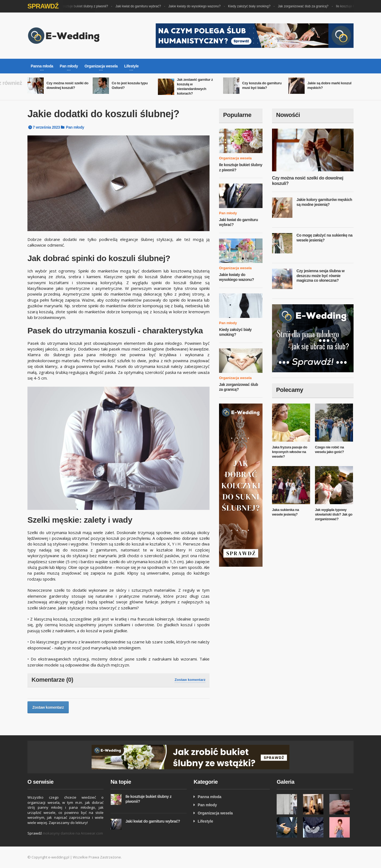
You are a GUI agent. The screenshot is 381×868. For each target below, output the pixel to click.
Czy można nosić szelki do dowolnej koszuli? (67, 85)
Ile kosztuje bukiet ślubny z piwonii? (84, 6)
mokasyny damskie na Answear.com (73, 833)
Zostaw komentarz (190, 680)
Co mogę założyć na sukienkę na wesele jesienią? (324, 238)
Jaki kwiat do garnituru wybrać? (140, 6)
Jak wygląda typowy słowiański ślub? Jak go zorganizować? (334, 514)
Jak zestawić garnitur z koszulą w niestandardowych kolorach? (195, 86)
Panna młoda (209, 797)
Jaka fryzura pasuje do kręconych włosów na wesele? (290, 452)
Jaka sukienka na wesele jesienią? (285, 512)
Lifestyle (205, 821)
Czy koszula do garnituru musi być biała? (262, 85)
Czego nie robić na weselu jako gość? (330, 449)
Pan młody (75, 127)
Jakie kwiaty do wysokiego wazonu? (196, 6)
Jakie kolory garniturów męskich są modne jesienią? (324, 202)
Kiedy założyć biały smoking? (251, 6)
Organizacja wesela (235, 158)
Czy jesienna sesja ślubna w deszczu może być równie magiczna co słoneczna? (321, 276)
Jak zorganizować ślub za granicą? (304, 6)
